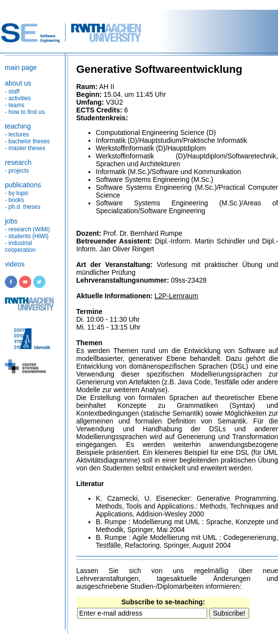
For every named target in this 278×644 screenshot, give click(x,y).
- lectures (17, 134)
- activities (18, 98)
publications (23, 185)
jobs (11, 221)
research (18, 162)
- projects (17, 171)
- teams (15, 105)
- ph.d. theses (23, 207)
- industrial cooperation (20, 246)
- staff (12, 91)
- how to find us (25, 112)
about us (18, 83)
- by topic (17, 193)
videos (15, 264)
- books (14, 200)
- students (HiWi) (27, 236)
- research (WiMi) (27, 229)
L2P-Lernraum (176, 296)
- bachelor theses (27, 141)
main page (21, 67)
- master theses (25, 148)
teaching (18, 126)
